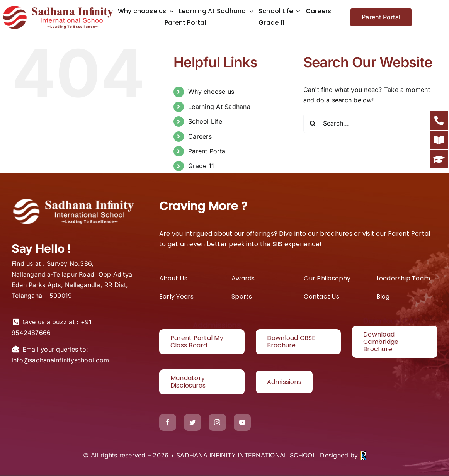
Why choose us (211, 92)
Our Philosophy (327, 278)
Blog (383, 297)
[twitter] (192, 422)
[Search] (313, 123)
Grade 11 (201, 166)
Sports (242, 297)
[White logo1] (73, 200)
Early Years (177, 297)
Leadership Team (403, 278)
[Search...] (370, 123)
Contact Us (321, 297)
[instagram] (217, 422)
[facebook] (168, 422)
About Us (173, 278)
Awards (243, 278)
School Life (205, 121)
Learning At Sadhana (219, 107)
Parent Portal (207, 151)
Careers (200, 136)
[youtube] (242, 422)
